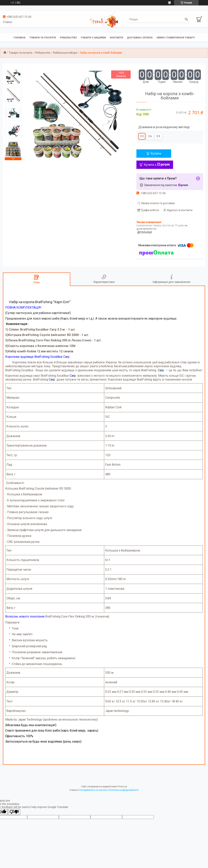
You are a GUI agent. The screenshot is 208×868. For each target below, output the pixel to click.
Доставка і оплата (140, 38)
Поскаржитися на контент (93, 790)
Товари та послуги (43, 38)
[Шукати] (186, 19)
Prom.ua (123, 787)
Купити (156, 154)
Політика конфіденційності (124, 790)
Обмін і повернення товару (176, 38)
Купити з (157, 165)
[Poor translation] (14, 812)
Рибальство (68, 38)
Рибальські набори (65, 53)
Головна (19, 38)
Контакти (116, 38)
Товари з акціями (93, 38)
